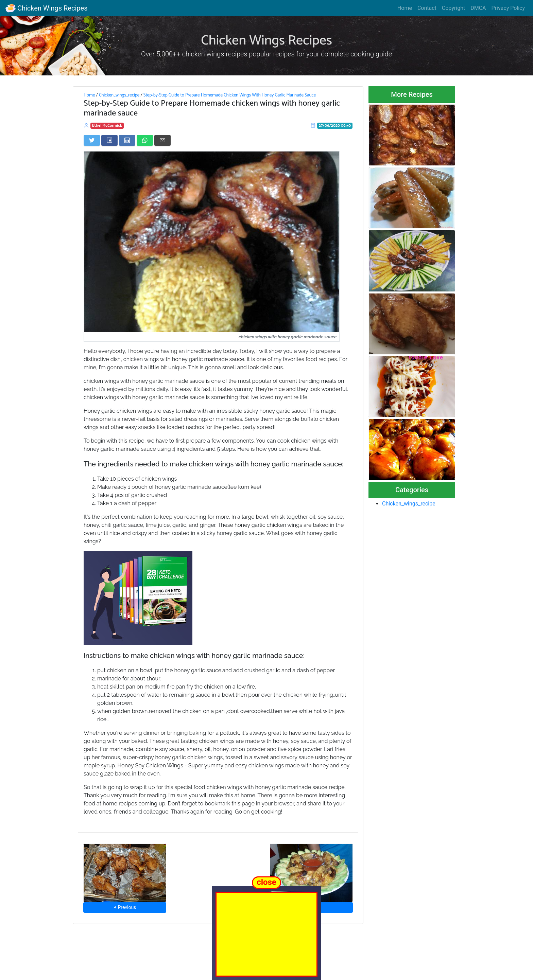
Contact (427, 8)
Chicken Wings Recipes (46, 8)
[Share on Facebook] (109, 140)
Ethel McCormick (107, 126)
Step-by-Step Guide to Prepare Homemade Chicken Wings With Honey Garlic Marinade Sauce (230, 95)
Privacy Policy (508, 8)
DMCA (478, 8)
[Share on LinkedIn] (127, 140)
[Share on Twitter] (92, 140)
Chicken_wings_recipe (119, 95)
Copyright (453, 8)
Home (405, 8)
